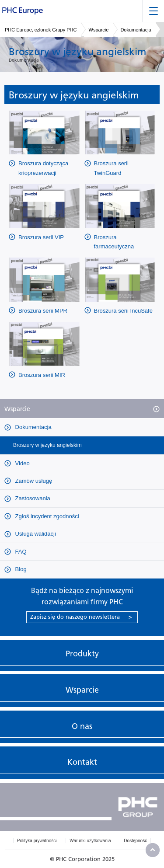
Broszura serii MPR (43, 311)
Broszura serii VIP (41, 237)
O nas (82, 726)
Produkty (82, 654)
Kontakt (82, 762)
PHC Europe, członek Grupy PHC (41, 30)
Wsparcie (99, 30)
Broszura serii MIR (42, 375)
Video (22, 463)
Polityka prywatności (37, 841)
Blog (20, 569)
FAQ (20, 552)
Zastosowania (32, 498)
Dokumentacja (136, 30)
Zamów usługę (33, 481)
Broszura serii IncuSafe (123, 311)
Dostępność (135, 841)
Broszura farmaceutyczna (114, 242)
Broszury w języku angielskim (47, 445)
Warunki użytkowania (90, 841)
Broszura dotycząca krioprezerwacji (43, 168)
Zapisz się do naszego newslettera (81, 617)
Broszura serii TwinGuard (111, 168)
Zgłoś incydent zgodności (46, 516)
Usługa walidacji (35, 534)
